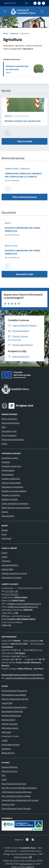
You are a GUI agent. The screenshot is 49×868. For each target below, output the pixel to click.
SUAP (4, 779)
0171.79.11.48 (11, 591)
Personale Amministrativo (13, 439)
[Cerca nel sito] (42, 12)
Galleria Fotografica (10, 565)
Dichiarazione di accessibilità (14, 695)
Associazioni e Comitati (11, 577)
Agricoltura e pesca (10, 458)
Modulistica (11, 246)
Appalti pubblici (8, 470)
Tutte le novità (24, 141)
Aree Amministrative (11, 423)
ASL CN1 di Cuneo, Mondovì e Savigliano (19, 788)
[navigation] (5, 11)
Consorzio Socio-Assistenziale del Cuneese (20, 800)
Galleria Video (7, 569)
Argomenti (14, 33)
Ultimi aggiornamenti (11, 744)
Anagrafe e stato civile (11, 466)
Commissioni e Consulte (17, 169)
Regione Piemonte (10, 767)
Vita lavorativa (8, 516)
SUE (3, 775)
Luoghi (4, 557)
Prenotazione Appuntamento (14, 707)
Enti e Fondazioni (9, 435)
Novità (8, 116)
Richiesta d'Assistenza (11, 715)
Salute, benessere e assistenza (15, 503)
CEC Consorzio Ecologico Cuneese (16, 796)
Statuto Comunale (10, 724)
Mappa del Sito (8, 753)
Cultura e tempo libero (11, 483)
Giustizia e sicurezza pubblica (14, 491)
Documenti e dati (24, 274)
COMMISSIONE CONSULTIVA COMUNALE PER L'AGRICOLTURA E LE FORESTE (23, 175)
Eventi (4, 553)
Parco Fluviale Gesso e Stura (14, 784)
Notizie (5, 530)
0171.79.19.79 (12, 594)
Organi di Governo (9, 419)
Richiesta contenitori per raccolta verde (17, 68)
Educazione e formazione (12, 487)
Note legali (6, 732)
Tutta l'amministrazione (24, 197)
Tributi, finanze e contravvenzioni (16, 508)
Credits (5, 740)
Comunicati (6, 538)
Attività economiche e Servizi (14, 573)
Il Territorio (6, 561)
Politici (4, 444)
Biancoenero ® (26, 864)
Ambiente (6, 462)
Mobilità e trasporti (10, 499)
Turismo (5, 512)
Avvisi (8, 223)
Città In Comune (21, 857)
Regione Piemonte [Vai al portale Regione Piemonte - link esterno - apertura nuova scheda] (10, 3)
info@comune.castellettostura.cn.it (23, 607)
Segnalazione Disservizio (12, 711)
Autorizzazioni (8, 474)
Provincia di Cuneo (9, 771)
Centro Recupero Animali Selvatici (16, 808)
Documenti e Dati (9, 431)
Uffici (4, 427)
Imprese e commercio (11, 495)
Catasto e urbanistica (11, 479)
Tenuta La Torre (8, 804)
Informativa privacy (10, 728)
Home (5, 33)
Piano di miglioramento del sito (15, 699)
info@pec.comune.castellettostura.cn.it (24, 604)
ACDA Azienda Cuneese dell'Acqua (16, 792)
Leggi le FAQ (7, 703)
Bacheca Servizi (8, 720)
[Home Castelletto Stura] (23, 12)
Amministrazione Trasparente (14, 691)
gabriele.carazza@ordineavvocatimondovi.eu (25, 678)
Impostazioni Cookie (10, 736)
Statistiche (6, 749)
